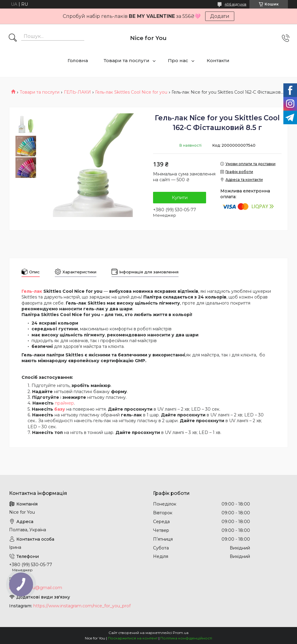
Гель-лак (32, 291)
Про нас (178, 60)
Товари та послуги (127, 60)
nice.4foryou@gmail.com (36, 588)
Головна (78, 60)
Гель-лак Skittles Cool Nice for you (131, 92)
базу (60, 409)
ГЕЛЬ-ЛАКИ (77, 92)
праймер (64, 403)
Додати (220, 16)
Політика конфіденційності (186, 638)
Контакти (218, 60)
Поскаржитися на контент (133, 638)
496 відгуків (235, 4)
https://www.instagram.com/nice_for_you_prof (82, 606)
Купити (180, 198)
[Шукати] (13, 38)
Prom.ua (181, 633)
